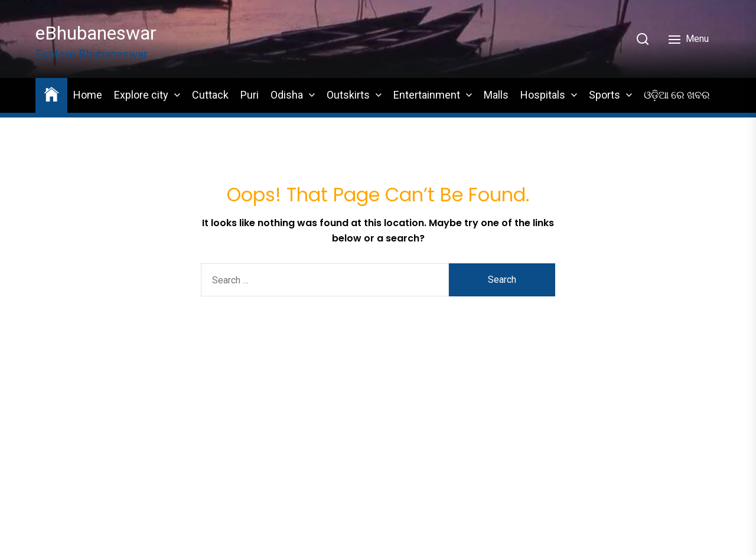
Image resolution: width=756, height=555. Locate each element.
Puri (250, 95)
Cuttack (210, 95)
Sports (605, 95)
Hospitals (543, 95)
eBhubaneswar (96, 33)
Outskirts (348, 95)
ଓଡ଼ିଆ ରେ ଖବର (677, 95)
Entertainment (427, 95)
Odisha (287, 95)
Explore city (141, 95)
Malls (496, 95)
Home (88, 95)
